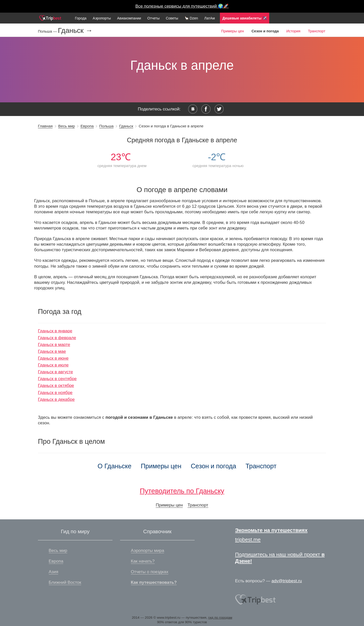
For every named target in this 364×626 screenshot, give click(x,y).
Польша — (48, 31)
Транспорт (317, 31)
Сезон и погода (214, 466)
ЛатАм (210, 18)
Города (81, 18)
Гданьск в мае (52, 351)
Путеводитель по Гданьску (182, 491)
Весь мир (66, 126)
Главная (45, 126)
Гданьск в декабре (56, 399)
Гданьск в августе (55, 372)
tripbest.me (248, 540)
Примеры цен (233, 31)
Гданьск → (75, 31)
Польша (107, 126)
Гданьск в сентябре (57, 379)
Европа (87, 126)
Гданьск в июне (53, 358)
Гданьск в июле (53, 365)
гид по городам (220, 618)
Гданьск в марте (54, 345)
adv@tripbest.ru (287, 581)
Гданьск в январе (55, 331)
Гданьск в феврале (57, 338)
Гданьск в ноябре (55, 393)
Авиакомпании (129, 18)
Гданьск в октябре (56, 386)
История (293, 31)
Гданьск (126, 126)
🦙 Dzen (191, 18)
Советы (172, 18)
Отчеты (153, 18)
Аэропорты (102, 18)
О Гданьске (115, 466)
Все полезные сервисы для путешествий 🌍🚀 (182, 6)
